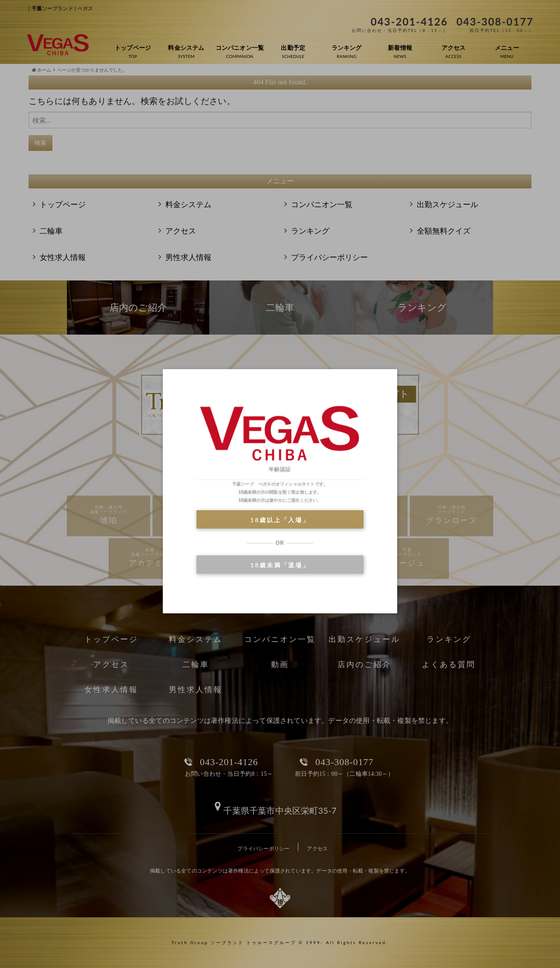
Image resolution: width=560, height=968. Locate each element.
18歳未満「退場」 (280, 565)
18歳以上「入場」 (280, 520)
